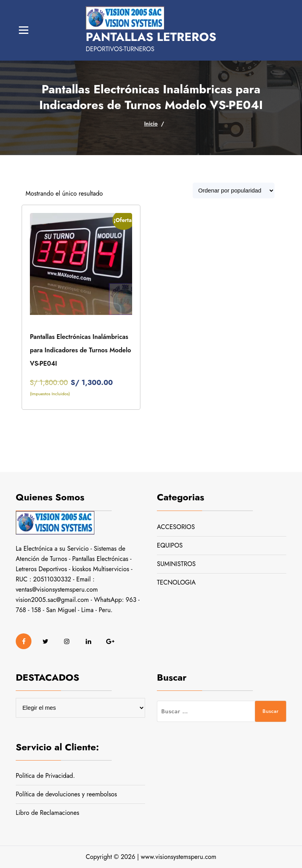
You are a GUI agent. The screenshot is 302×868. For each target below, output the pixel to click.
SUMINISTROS (176, 564)
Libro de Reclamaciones (47, 813)
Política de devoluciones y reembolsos (66, 794)
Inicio (151, 124)
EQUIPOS (170, 545)
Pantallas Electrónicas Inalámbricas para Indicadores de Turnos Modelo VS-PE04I (80, 350)
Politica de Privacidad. (45, 776)
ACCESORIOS (176, 527)
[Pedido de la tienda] (234, 191)
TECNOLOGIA (176, 582)
